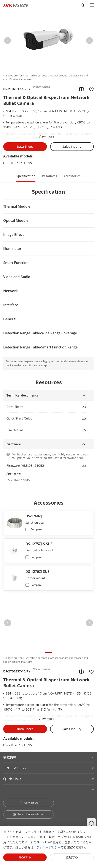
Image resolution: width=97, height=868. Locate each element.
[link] (41, 407)
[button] (8, 41)
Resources (49, 176)
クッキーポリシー (49, 847)
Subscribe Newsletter (29, 814)
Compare (36, 529)
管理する (72, 857)
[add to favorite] (90, 89)
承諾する (25, 857)
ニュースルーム (15, 768)
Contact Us (29, 803)
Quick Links (12, 779)
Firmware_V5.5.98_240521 (26, 466)
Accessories (72, 176)
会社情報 (10, 757)
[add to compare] (81, 89)
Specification (26, 176)
